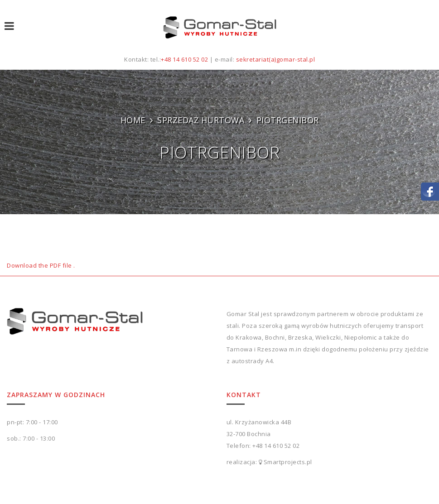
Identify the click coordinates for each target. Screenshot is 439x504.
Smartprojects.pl (288, 462)
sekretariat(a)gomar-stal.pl (276, 59)
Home (133, 120)
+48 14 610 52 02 (184, 59)
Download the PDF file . (41, 265)
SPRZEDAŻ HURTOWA (201, 120)
